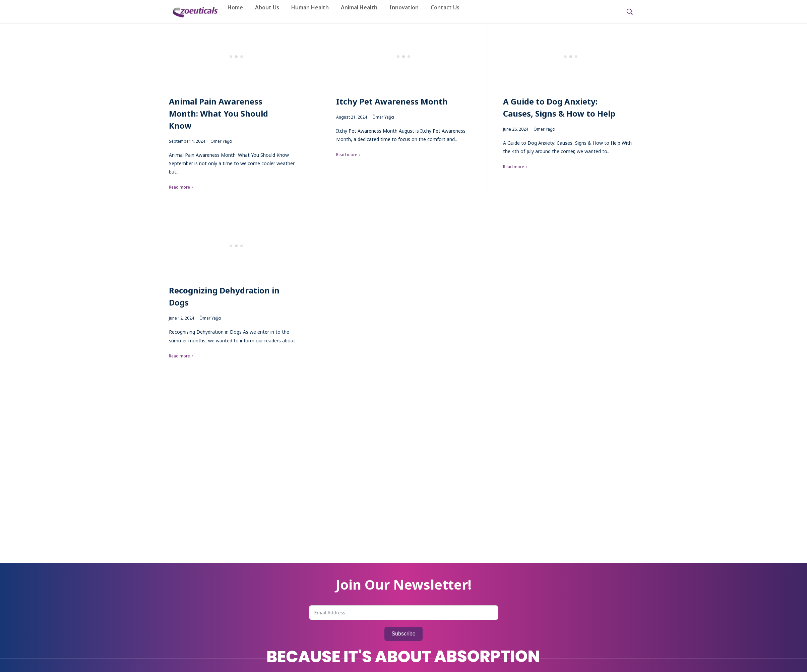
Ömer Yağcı (221, 141)
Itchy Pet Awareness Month (392, 101)
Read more (179, 187)
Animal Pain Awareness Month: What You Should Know (219, 113)
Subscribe (403, 634)
